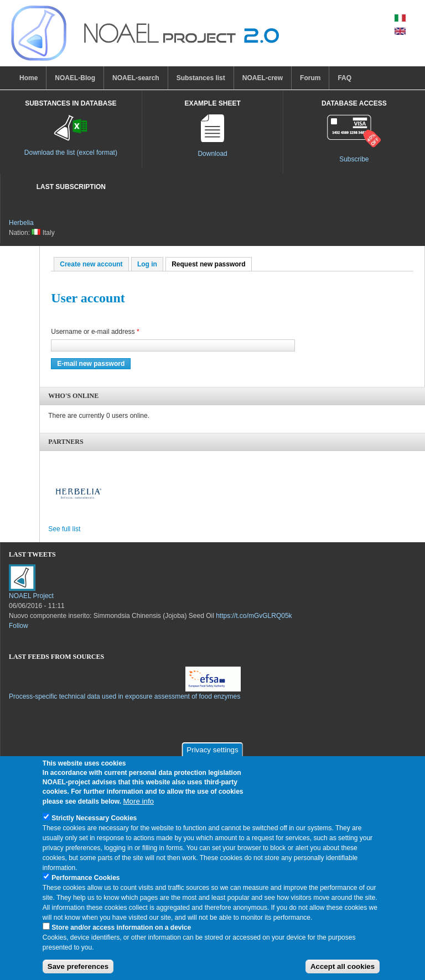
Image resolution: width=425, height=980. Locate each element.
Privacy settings (212, 753)
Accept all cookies (343, 970)
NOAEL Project (31, 596)
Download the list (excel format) (71, 153)
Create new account (91, 264)
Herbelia (21, 223)
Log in (147, 264)
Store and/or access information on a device (121, 930)
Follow (19, 626)
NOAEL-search (136, 78)
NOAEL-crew (263, 78)
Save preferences (78, 970)
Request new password (211, 264)
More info (138, 804)
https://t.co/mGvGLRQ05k (254, 616)
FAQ (344, 78)
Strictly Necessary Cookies (94, 821)
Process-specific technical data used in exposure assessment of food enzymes (125, 696)
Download (212, 154)
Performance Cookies (85, 881)
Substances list (201, 78)
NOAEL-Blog (75, 78)
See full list (64, 529)
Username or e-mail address (95, 332)
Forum (310, 78)
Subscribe (354, 159)
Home (28, 78)
